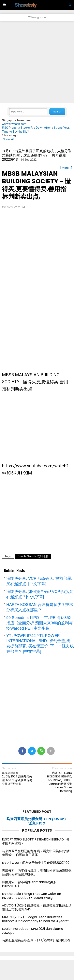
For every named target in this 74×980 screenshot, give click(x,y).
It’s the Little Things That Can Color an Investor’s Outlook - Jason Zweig (31, 896)
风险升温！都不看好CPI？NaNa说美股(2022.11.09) (29, 884)
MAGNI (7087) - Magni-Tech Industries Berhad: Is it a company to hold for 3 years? (36, 919)
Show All (9, 139)
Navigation (37, 17)
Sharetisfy (26, 5)
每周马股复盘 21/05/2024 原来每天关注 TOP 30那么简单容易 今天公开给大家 (17, 778)
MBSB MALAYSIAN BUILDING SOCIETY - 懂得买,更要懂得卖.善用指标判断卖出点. (36, 185)
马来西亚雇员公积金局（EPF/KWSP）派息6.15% (37, 821)
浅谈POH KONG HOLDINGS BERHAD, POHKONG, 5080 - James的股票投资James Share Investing (60, 782)
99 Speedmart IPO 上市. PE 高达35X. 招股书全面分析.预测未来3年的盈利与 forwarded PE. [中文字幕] (40, 623)
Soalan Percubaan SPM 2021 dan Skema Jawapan (33, 931)
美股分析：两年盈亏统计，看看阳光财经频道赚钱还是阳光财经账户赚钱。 (37, 872)
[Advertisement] (37, 62)
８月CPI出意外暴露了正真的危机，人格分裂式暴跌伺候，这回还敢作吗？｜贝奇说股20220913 (37, 155)
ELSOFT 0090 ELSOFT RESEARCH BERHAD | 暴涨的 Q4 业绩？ (36, 841)
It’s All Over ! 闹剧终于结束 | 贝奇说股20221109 (36, 863)
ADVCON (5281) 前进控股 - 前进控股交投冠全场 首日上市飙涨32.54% (37, 907)
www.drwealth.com (14, 124)
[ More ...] (66, 168)
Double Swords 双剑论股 (33, 556)
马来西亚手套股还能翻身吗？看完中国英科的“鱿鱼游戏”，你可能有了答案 (36, 853)
